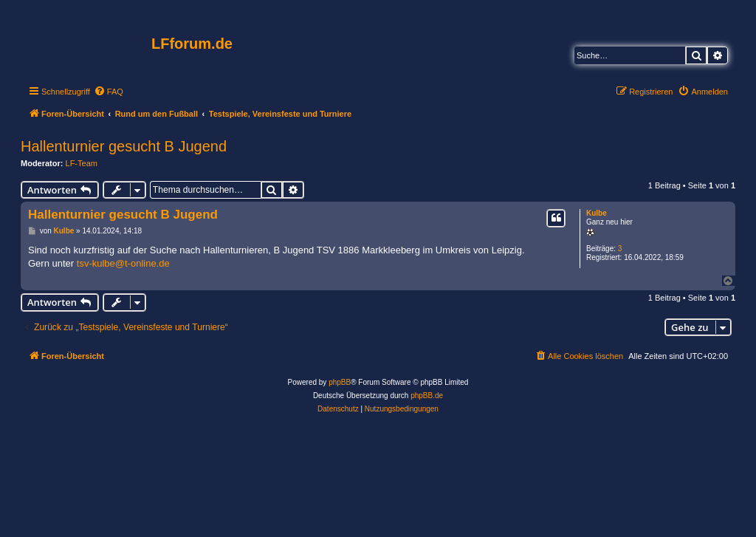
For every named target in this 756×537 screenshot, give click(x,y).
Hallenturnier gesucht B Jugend (124, 146)
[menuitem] (109, 92)
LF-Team (82, 163)
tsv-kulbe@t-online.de (123, 263)
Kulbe (597, 213)
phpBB (340, 382)
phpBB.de (427, 396)
